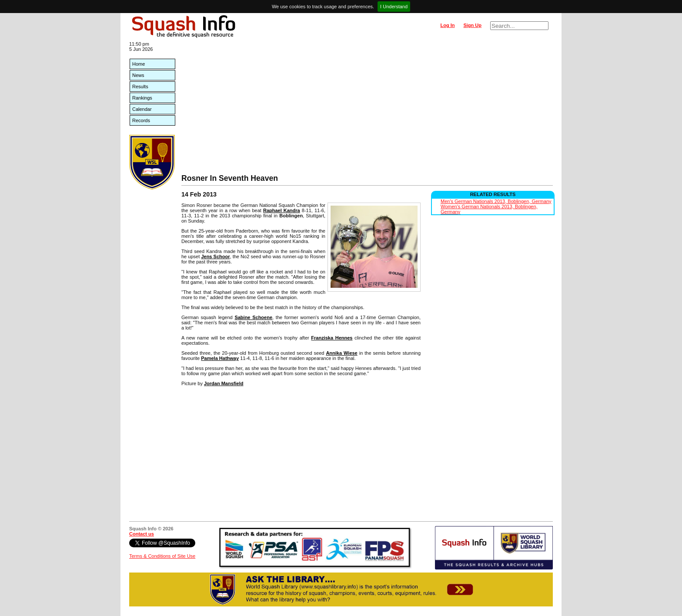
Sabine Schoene (253, 317)
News (138, 75)
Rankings (142, 98)
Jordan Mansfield (224, 383)
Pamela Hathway (220, 358)
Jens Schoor (215, 256)
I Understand (394, 7)
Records (141, 120)
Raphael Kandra (282, 210)
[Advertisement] (367, 109)
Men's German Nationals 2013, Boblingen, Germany (496, 201)
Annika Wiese (341, 353)
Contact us (142, 534)
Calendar (142, 109)
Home (139, 64)
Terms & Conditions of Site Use (162, 556)
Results (140, 87)
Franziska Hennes (332, 338)
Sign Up (472, 25)
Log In (447, 25)
